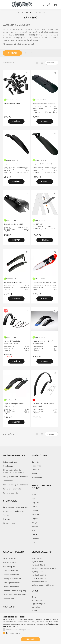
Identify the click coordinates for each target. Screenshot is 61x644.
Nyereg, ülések (38, 572)
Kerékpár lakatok (39, 582)
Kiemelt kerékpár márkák (41, 487)
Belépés (35, 462)
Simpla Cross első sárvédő (13, 224)
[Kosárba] (16, 121)
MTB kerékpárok (10, 563)
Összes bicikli (8, 599)
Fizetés (6, 515)
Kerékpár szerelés (10, 493)
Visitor (35, 543)
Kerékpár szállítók (39, 575)
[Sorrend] (52, 63)
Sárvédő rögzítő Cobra (12, 104)
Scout (34, 535)
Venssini (35, 539)
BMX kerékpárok (9, 567)
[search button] (42, 4)
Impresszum (37, 600)
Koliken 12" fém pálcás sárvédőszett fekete (12, 342)
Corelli (35, 506)
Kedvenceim (37, 478)
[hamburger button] (4, 4)
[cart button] (55, 4)
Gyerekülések (38, 561)
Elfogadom (30, 639)
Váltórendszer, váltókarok (43, 585)
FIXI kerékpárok (9, 558)
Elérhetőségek (9, 523)
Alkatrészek (37, 558)
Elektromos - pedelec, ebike (14, 595)
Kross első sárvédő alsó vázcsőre (44, 282)
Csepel (35, 511)
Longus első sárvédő (11, 164)
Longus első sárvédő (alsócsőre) (44, 104)
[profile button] (49, 4)
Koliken (35, 527)
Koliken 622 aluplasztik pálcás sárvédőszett (43, 405)
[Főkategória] (18, 13)
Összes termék (9, 481)
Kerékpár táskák (39, 565)
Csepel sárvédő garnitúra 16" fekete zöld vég (14, 405)
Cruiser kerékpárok (11, 575)
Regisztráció (37, 466)
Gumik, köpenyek (39, 578)
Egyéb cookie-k (13, 633)
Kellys (34, 523)
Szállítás (6, 519)
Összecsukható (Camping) (14, 591)
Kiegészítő (27, 13)
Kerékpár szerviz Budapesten (15, 477)
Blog (34, 597)
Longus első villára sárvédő (42, 164)
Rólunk (35, 610)
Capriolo (36, 502)
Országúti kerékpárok (12, 579)
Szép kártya (8, 466)
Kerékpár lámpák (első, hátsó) (45, 568)
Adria (34, 494)
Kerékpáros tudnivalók (12, 489)
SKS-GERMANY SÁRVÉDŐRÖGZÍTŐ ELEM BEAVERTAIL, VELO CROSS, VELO (44, 226)
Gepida (35, 519)
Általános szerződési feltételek (15, 507)
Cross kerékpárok (10, 571)
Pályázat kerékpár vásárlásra (15, 485)
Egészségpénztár (10, 462)
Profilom (36, 470)
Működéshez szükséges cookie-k (20, 630)
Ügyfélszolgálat (39, 604)
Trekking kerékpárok (11, 583)
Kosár (34, 474)
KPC (34, 531)
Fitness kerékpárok (11, 587)
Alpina (35, 498)
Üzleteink (36, 607)
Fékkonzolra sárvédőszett (13, 282)
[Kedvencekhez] (27, 73)
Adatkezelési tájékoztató (13, 511)
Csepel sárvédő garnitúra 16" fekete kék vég (43, 342)
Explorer (35, 515)
